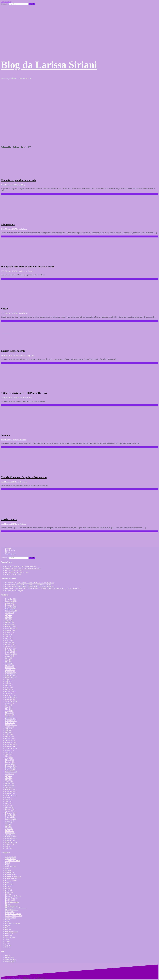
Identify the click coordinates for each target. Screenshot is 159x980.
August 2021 (10, 603)
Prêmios (8, 929)
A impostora (8, 224)
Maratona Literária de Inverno (16, 908)
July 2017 (9, 681)
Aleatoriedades (26, 398)
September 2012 (11, 795)
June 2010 (9, 848)
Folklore (8, 894)
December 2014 (11, 742)
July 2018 (9, 658)
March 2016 (9, 713)
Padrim (8, 920)
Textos (8, 941)
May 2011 (9, 827)
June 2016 (9, 707)
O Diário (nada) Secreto (14, 916)
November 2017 (11, 674)
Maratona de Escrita (12, 906)
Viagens (8, 945)
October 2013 (10, 770)
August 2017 (10, 680)
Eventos (8, 888)
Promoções (9, 933)
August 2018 (10, 656)
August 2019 (10, 632)
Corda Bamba (9, 519)
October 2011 (10, 817)
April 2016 (9, 711)
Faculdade (9, 890)
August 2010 (10, 844)
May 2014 (9, 756)
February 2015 (10, 738)
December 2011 (11, 813)
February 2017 (10, 691)
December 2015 (11, 719)
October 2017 (10, 676)
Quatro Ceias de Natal (13, 574)
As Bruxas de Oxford (13, 861)
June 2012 (9, 801)
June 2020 (9, 617)
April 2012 (9, 805)
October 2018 (10, 652)
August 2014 (10, 750)
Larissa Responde (27, 355)
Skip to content (6, 2)
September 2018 (11, 654)
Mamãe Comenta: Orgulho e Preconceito (24, 477)
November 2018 (11, 650)
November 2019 (11, 628)
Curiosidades (10, 872)
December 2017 (11, 672)
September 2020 (11, 611)
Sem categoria (10, 937)
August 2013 (10, 774)
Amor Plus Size (11, 859)
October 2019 (10, 630)
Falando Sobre (10, 892)
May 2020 (9, 619)
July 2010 (9, 846)
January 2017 (10, 693)
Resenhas (24, 482)
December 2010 (11, 837)
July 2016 (9, 705)
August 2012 (10, 797)
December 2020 (11, 605)
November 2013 (11, 768)
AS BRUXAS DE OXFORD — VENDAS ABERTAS (35, 583)
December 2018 (11, 648)
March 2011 (9, 831)
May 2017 (9, 685)
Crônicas (24, 229)
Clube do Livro (11, 867)
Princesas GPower (12, 931)
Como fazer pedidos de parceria (19, 180)
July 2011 (9, 823)
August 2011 (10, 821)
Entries (9, 958)
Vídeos (8, 947)
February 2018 (10, 668)
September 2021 (11, 601)
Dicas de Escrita (27, 271)
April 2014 (9, 758)
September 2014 (11, 748)
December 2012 (11, 789)
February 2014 (10, 762)
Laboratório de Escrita (13, 896)
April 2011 (9, 829)
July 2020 (9, 615)
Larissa (19, 185)
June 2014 (9, 754)
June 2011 (9, 825)
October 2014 (10, 746)
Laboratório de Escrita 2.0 (14, 570)
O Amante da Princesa (13, 914)
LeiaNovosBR (10, 900)
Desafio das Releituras (13, 876)
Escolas (8, 886)
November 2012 (11, 791)
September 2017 (11, 678)
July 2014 (9, 752)
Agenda (8, 548)
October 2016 (10, 699)
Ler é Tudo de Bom (12, 902)
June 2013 (9, 778)
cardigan (20, 591)
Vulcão (5, 309)
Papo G (8, 922)
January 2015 (10, 740)
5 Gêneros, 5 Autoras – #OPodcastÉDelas (24, 393)
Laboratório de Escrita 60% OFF (17, 572)
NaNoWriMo (10, 912)
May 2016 (9, 709)
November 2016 (11, 697)
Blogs (23, 185)
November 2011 (11, 815)
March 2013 (9, 784)
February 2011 (10, 833)
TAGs (7, 939)
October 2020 (10, 609)
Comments (11, 960)
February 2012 (10, 809)
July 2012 (9, 799)
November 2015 (11, 721)
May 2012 (9, 803)
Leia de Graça (10, 550)
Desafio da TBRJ (11, 874)
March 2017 (9, 689)
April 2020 (9, 621)
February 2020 (10, 625)
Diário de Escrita (11, 878)
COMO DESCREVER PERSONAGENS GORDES (23, 568)
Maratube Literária (12, 910)
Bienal (8, 863)
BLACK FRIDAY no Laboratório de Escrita (21, 566)
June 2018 (9, 660)
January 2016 (10, 717)
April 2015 (9, 735)
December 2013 (11, 766)
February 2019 (10, 644)
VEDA (8, 943)
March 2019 (9, 642)
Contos (8, 869)
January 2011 (10, 835)
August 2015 (10, 727)
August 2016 (10, 703)
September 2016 (11, 701)
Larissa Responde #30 (13, 351)
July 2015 (9, 729)
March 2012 (9, 807)
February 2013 (10, 786)
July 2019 (9, 634)
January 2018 (10, 670)
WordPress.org (10, 962)
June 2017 (9, 683)
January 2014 (10, 764)
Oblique (33, 978)
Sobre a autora (10, 554)
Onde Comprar (10, 918)
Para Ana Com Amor (13, 924)
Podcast (8, 927)
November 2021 (11, 599)
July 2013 (9, 776)
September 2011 (11, 819)
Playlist (8, 926)
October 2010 (10, 841)
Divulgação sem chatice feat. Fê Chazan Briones (28, 266)
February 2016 (10, 715)
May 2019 (9, 638)
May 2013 (9, 780)
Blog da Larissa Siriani (49, 65)
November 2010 (11, 839)
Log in (8, 956)
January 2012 (10, 811)
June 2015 (9, 731)
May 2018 (9, 662)
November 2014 (11, 744)
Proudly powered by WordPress (12, 978)
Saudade (6, 435)
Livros (8, 552)
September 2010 (11, 843)
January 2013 (10, 788)
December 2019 (11, 627)
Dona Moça (9, 882)
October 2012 (10, 793)
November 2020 (11, 607)
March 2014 (9, 760)
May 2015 (9, 733)
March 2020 (9, 623)
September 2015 (11, 725)
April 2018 (9, 664)
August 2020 (10, 613)
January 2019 (10, 646)
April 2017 (9, 687)
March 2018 (9, 666)
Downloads (9, 884)
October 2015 (10, 723)
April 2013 (9, 782)
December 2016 (11, 695)
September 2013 (11, 772)
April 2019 (9, 640)
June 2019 (9, 636)
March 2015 (9, 736)
